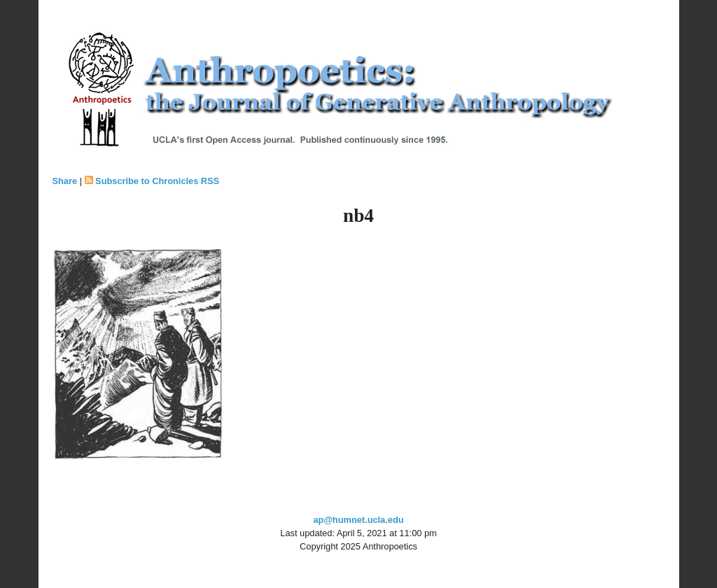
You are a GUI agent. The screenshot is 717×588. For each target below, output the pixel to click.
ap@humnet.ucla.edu (358, 520)
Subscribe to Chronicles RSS (157, 181)
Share (65, 181)
